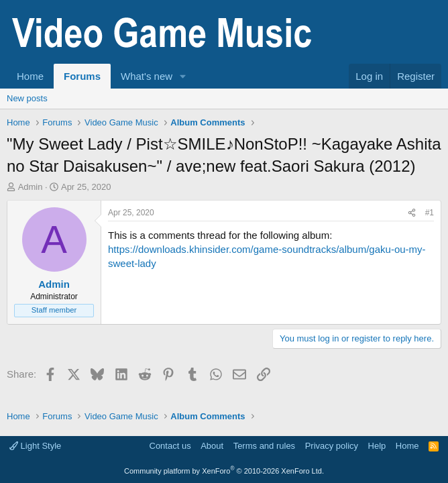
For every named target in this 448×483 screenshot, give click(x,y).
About (212, 446)
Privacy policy (332, 446)
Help (377, 446)
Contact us (170, 446)
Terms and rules (264, 446)
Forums (82, 76)
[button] (183, 76)
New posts (27, 98)
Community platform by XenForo (224, 471)
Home (30, 76)
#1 (430, 213)
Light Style (35, 446)
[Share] (412, 213)
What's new (147, 76)
